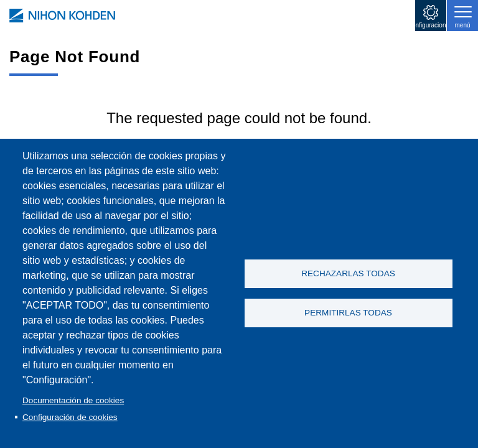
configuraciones (431, 25)
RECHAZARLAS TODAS (348, 273)
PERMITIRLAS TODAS (348, 313)
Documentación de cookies (73, 400)
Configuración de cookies (70, 417)
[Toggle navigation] (462, 16)
